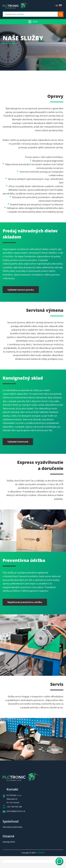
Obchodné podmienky (12, 827)
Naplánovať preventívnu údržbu (25, 602)
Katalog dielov (9, 842)
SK (59, 5)
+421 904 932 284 (14, 807)
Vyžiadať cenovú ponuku (21, 290)
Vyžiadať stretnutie (18, 442)
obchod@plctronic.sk (16, 811)
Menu (35, 22)
